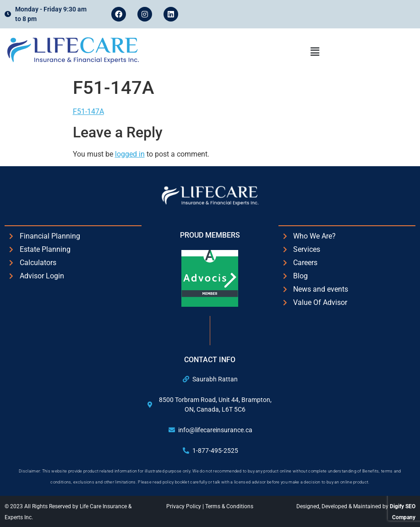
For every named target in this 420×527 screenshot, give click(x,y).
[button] (315, 52)
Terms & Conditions (229, 506)
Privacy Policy (184, 506)
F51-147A (88, 111)
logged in (130, 154)
